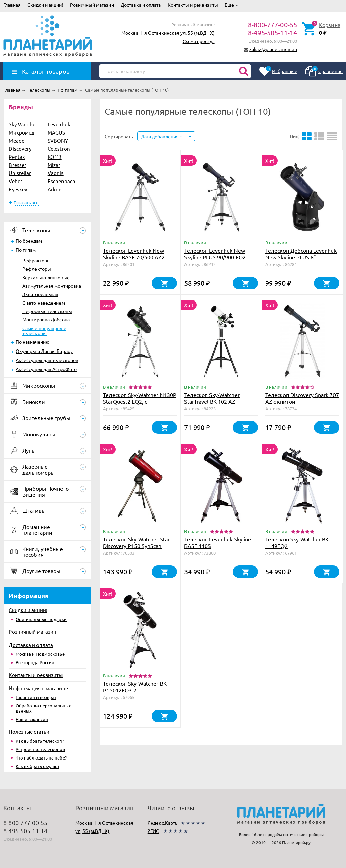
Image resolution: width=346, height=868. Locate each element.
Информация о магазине (38, 688)
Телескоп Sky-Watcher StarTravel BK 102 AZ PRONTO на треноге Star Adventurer (215, 404)
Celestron (59, 149)
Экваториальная (40, 294)
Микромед (22, 132)
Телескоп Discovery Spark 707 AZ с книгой (302, 398)
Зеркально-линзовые (46, 277)
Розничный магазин (92, 5)
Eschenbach (61, 181)
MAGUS (56, 132)
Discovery (20, 149)
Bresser (18, 165)
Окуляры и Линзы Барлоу (44, 351)
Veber (16, 181)
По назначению (32, 342)
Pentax (17, 157)
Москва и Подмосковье (40, 654)
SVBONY (58, 140)
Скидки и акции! (45, 5)
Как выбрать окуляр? (38, 766)
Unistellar (20, 173)
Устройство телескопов (40, 749)
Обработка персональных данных (43, 708)
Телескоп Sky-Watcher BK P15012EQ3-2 (135, 687)
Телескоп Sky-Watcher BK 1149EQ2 (297, 542)
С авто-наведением (44, 303)
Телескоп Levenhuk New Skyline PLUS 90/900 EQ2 (215, 254)
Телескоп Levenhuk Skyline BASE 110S (218, 542)
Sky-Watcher (23, 124)
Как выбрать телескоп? (40, 741)
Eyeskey (18, 189)
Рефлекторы (37, 269)
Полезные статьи (29, 732)
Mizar (54, 165)
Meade (17, 140)
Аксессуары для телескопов (47, 360)
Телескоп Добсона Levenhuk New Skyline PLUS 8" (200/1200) (301, 257)
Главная (12, 5)
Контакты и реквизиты (193, 5)
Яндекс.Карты (163, 823)
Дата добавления (162, 136)
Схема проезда (199, 41)
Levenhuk (59, 124)
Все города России (35, 662)
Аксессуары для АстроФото (46, 369)
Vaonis (56, 173)
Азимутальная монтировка (52, 286)
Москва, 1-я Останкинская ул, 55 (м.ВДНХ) (168, 33)
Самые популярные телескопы (44, 330)
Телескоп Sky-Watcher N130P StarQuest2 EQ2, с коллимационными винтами (140, 401)
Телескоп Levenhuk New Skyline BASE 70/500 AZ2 (134, 254)
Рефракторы (36, 260)
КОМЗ (55, 157)
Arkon (55, 189)
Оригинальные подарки (41, 619)
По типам (26, 250)
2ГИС (153, 831)
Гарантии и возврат (36, 697)
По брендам (29, 241)
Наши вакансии (32, 719)
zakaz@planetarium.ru (273, 49)
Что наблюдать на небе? (41, 758)
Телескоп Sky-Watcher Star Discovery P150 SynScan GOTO (136, 546)
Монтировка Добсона (46, 319)
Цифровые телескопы (47, 311)
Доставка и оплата (141, 5)
